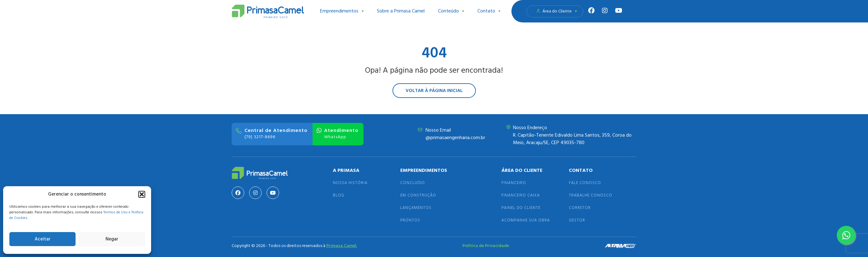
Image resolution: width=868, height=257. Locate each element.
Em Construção (418, 195)
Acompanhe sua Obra (526, 220)
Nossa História (350, 183)
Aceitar (43, 239)
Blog (339, 195)
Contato (489, 11)
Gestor (577, 220)
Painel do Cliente (521, 208)
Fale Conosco (585, 183)
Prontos (410, 220)
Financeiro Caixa (521, 195)
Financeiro (514, 183)
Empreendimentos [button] (342, 11)
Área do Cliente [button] (556, 11)
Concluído (413, 183)
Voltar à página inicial (434, 90)
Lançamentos (416, 208)
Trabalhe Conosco (591, 195)
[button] (142, 194)
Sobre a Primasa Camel (401, 11)
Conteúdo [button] (451, 11)
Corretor (580, 208)
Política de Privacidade (486, 246)
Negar (112, 239)
